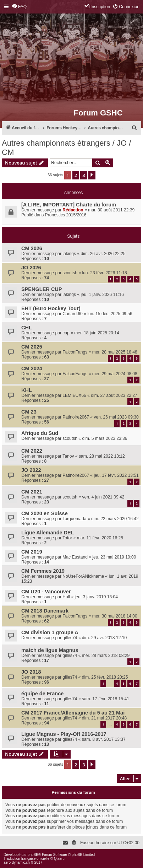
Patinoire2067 (76, 417)
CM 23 (29, 412)
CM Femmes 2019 (43, 571)
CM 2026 (32, 248)
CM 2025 (32, 347)
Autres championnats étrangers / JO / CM (66, 148)
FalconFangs (75, 352)
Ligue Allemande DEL (48, 533)
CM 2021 (32, 492)
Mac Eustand (75, 557)
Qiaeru (59, 859)
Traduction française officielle (26, 859)
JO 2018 (31, 672)
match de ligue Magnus (50, 650)
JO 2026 (31, 268)
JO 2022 (31, 470)
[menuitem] (19, 7)
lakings (69, 254)
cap (66, 333)
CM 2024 (32, 368)
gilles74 (70, 638)
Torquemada (74, 519)
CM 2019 (32, 552)
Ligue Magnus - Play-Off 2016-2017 (64, 734)
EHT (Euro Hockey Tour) (51, 308)
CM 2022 (32, 451)
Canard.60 (72, 314)
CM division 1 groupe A (50, 632)
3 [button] (84, 175)
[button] (92, 175)
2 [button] (76, 175)
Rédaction (73, 210)
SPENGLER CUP (42, 289)
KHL (27, 390)
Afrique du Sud (40, 433)
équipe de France (42, 694)
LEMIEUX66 (74, 395)
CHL (27, 328)
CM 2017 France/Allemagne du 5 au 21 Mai (73, 713)
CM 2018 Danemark (45, 611)
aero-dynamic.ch (17, 862)
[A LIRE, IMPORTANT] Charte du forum (69, 205)
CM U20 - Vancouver (46, 592)
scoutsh (70, 273)
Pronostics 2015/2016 (66, 215)
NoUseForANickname (83, 576)
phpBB (33, 855)
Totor (67, 538)
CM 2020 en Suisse (45, 513)
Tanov (68, 456)
